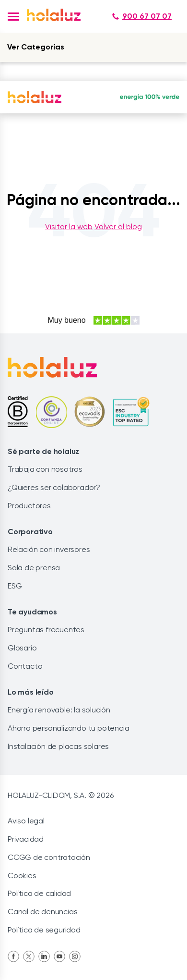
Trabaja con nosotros (45, 469)
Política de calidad (39, 893)
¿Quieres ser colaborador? (54, 487)
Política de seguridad (44, 930)
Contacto (25, 666)
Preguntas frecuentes (46, 630)
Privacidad (26, 839)
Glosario (22, 648)
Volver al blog (118, 227)
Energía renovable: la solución (59, 710)
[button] (13, 17)
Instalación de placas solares (58, 746)
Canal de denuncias (42, 912)
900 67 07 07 (142, 16)
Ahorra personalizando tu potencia (68, 728)
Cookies (22, 876)
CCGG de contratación (49, 857)
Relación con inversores (49, 549)
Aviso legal (26, 821)
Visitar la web (69, 227)
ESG (15, 586)
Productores (29, 506)
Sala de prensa (34, 568)
